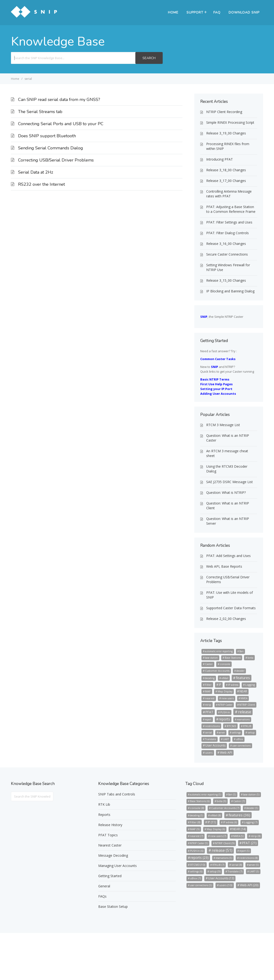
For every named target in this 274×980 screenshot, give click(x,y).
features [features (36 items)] (243, 678)
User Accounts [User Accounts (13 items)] (215, 745)
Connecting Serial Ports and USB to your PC (61, 124)
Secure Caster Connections (227, 254)
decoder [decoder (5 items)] (240, 671)
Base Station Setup (113, 906)
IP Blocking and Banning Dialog (230, 291)
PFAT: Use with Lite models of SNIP (230, 595)
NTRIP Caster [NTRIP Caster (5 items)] (225, 705)
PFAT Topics (108, 835)
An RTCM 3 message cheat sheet (227, 453)
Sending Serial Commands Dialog (51, 148)
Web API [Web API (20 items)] (226, 752)
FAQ (217, 12)
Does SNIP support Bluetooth (47, 136)
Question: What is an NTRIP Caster (228, 438)
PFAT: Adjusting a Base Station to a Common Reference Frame (231, 209)
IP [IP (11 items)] (220, 685)
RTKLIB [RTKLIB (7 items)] (247, 726)
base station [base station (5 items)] (211, 658)
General (104, 886)
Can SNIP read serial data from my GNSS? (59, 100)
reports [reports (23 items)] (224, 719)
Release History (110, 825)
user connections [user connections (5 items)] (241, 746)
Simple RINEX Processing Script (230, 122)
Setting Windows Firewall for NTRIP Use (228, 267)
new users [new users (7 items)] (228, 698)
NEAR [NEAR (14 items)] (243, 691)
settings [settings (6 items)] (236, 733)
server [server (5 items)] (222, 733)
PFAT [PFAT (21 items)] (209, 712)
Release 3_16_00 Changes (226, 244)
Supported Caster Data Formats (231, 608)
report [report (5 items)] (208, 719)
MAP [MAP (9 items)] (208, 691)
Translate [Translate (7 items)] (211, 739)
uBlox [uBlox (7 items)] (240, 739)
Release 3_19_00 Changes (226, 133)
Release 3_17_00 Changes (226, 181)
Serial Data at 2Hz (36, 172)
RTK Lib (104, 804)
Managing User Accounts (117, 866)
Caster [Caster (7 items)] (209, 664)
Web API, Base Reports (224, 566)
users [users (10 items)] (209, 753)
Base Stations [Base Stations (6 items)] (233, 658)
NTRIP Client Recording (224, 112)
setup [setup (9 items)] (251, 732)
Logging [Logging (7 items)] (250, 685)
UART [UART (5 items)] (226, 739)
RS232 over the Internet (42, 184)
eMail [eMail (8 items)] (225, 678)
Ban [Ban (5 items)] (241, 651)
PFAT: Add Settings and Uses (228, 556)
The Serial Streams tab (40, 112)
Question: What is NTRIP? (226, 492)
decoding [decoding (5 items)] (210, 678)
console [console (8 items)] (225, 664)
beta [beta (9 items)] (250, 658)
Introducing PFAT (220, 159)
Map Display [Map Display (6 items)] (225, 691)
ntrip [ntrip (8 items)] (208, 705)
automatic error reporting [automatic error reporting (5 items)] (219, 651)
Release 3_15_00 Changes (226, 280)
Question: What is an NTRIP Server (228, 521)
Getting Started (110, 876)
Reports (104, 815)
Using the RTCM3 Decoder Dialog (227, 469)
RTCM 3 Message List (223, 425)
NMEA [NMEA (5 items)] (244, 698)
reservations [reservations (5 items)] (243, 719)
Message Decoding (113, 855)
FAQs (102, 896)
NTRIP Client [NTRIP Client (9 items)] (247, 705)
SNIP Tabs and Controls (117, 794)
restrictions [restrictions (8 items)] (212, 726)
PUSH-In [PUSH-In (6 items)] (225, 712)
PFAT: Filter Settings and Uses (229, 222)
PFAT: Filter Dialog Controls (228, 233)
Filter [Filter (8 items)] (208, 685)
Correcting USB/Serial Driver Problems (56, 160)
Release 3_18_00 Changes (226, 170)
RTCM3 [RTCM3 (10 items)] (232, 726)
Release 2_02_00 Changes (226, 619)
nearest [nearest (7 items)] (210, 698)
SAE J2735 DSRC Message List (230, 482)
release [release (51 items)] (245, 712)
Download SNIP (244, 12)
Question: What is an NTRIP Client (228, 506)
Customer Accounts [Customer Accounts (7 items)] (217, 671)
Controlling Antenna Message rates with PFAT (229, 194)
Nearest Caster (110, 845)
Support (195, 12)
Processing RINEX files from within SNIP (228, 146)
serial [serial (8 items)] (208, 732)
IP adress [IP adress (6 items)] (233, 685)
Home (173, 12)
